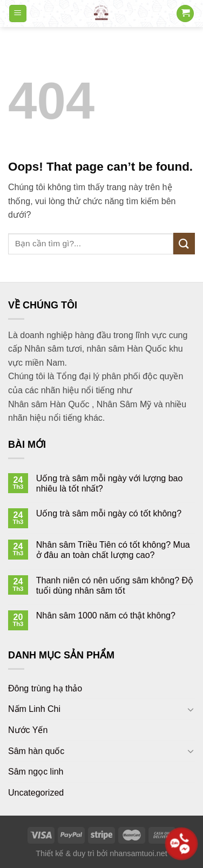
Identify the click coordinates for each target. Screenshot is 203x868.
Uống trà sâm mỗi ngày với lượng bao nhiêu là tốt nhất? (110, 483)
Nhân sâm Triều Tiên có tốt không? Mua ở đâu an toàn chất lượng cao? (113, 550)
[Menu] (18, 14)
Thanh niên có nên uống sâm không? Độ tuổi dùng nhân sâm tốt (115, 586)
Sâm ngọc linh (36, 772)
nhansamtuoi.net (138, 853)
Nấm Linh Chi (34, 709)
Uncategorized (36, 793)
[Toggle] (191, 709)
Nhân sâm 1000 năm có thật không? (106, 615)
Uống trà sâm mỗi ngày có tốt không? (109, 513)
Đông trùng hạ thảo (45, 688)
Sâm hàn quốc (36, 751)
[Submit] (184, 243)
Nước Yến (28, 730)
